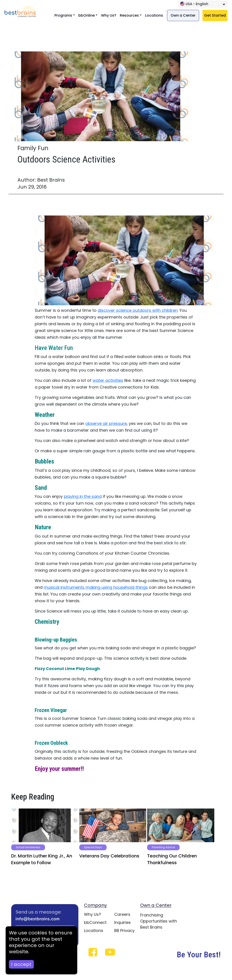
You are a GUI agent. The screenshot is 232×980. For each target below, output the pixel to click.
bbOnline (87, 15)
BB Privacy (124, 931)
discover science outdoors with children (138, 310)
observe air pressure (106, 423)
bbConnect (95, 922)
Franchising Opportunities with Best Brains (159, 921)
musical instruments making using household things (96, 587)
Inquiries (122, 922)
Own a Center (183, 15)
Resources (129, 15)
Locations (154, 15)
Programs (63, 15)
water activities (108, 380)
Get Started (215, 15)
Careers (122, 914)
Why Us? (109, 15)
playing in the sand (83, 496)
